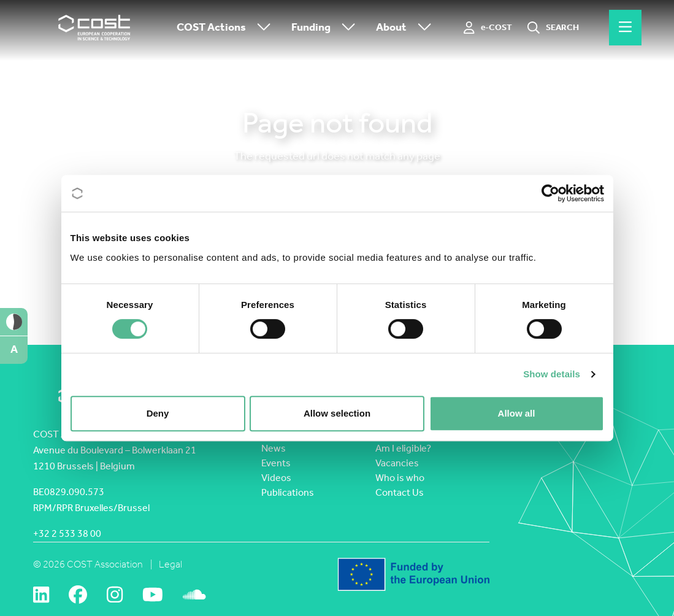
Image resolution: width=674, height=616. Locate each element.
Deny (158, 413)
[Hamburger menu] (625, 28)
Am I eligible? (403, 448)
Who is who (400, 478)
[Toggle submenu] (261, 28)
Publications (288, 492)
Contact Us (400, 492)
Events (276, 463)
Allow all (517, 413)
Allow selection (337, 413)
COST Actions (227, 28)
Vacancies (397, 463)
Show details (552, 374)
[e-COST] (488, 28)
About (407, 28)
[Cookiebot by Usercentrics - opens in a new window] (550, 193)
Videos (276, 478)
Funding (326, 28)
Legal (170, 564)
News (274, 448)
